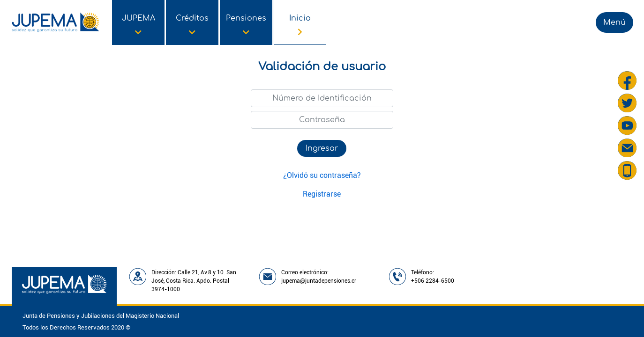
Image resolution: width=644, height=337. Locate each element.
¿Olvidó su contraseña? (322, 175)
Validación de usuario (322, 67)
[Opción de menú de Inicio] (300, 22)
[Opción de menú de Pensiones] (246, 22)
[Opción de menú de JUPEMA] (138, 22)
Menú (614, 22)
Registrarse (322, 194)
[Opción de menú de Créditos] (192, 22)
